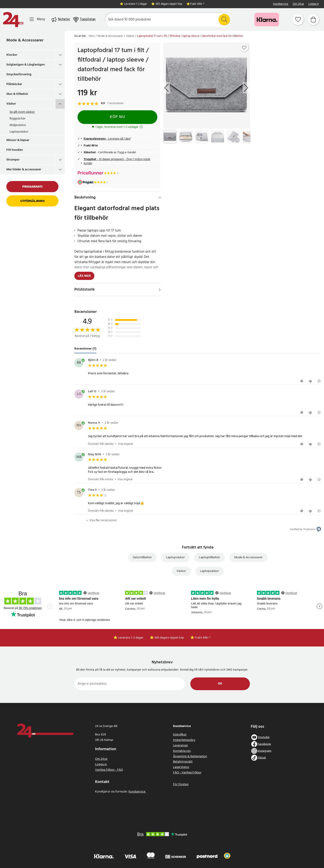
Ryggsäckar (18, 119)
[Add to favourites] (244, 48)
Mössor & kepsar (18, 140)
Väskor (11, 104)
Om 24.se (298, 4)
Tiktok (262, 758)
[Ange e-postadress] (130, 684)
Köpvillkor (180, 735)
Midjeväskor (18, 125)
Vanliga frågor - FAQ (109, 770)
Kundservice (281, 4)
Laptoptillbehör (210, 557)
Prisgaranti (32, 187)
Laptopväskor (19, 132)
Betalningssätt (183, 762)
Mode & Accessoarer (25, 40)
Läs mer (84, 276)
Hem (92, 36)
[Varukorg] (313, 20)
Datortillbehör (142, 557)
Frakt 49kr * (197, 4)
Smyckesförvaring (19, 74)
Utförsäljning (32, 201)
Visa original (125, 444)
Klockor (12, 55)
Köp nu (117, 117)
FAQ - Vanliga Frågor (187, 773)
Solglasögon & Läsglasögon (26, 65)
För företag (181, 784)
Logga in (314, 4)
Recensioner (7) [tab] (85, 349)
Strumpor (13, 160)
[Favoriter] (298, 20)
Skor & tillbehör (17, 94)
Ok (220, 684)
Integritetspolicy (184, 740)
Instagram (264, 751)
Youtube (264, 737)
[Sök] (168, 20)
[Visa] (160, 290)
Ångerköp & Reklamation (190, 756)
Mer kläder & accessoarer (24, 170)
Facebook (264, 744)
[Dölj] (160, 198)
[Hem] (13, 20)
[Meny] (37, 19)
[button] (227, 856)
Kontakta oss (182, 751)
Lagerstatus (181, 767)
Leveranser (181, 746)
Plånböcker (14, 84)
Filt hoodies (15, 150)
